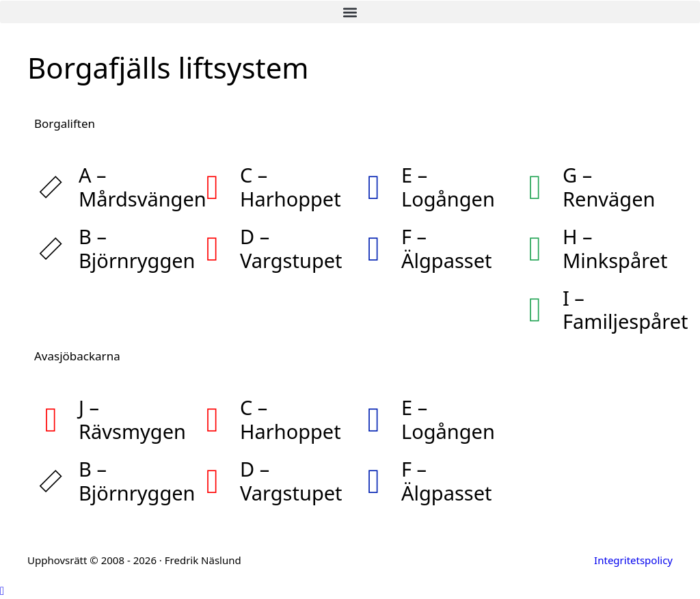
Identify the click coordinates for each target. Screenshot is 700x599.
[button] (350, 12)
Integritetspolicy (633, 560)
